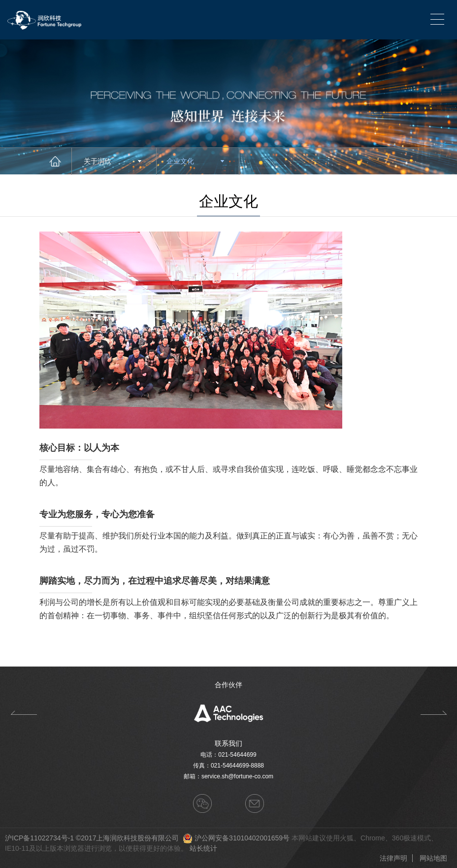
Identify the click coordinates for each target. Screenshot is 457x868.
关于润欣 (113, 161)
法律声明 (393, 858)
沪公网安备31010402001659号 (242, 838)
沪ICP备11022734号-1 (39, 838)
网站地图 (433, 858)
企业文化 (195, 161)
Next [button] (434, 713)
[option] (228, 713)
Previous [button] (23, 713)
